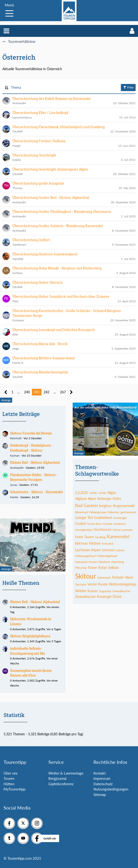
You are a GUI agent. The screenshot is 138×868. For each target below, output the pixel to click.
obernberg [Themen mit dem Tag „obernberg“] (118, 562)
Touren (9, 778)
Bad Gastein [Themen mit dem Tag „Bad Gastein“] (87, 505)
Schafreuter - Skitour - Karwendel (36, 492)
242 (46, 392)
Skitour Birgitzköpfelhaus (30, 636)
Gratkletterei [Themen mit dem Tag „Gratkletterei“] (103, 518)
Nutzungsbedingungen (111, 789)
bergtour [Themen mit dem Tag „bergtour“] (105, 506)
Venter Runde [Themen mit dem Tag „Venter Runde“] (97, 584)
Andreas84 (17, 468)
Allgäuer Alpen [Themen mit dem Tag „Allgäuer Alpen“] (86, 499)
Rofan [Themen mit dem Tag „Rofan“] (103, 568)
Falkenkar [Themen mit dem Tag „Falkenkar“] (113, 512)
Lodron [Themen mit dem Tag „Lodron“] (120, 550)
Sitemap (100, 795)
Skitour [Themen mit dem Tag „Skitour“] (86, 576)
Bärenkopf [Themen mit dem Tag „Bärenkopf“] (82, 512)
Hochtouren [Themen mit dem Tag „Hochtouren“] (103, 529)
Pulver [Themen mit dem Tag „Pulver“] (92, 568)
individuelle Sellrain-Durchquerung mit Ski (27, 651)
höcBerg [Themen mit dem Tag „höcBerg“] (100, 537)
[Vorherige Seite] (6, 392)
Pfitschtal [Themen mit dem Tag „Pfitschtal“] (81, 568)
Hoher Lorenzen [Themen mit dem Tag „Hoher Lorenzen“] (123, 530)
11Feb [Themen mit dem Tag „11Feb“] (102, 493)
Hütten (9, 784)
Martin (14, 497)
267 (63, 392)
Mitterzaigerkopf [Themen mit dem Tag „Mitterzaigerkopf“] (85, 556)
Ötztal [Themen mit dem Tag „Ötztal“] (117, 597)
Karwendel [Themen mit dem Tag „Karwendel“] (118, 536)
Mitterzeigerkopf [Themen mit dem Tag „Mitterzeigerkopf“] (107, 556)
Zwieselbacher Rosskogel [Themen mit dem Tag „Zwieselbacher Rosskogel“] (93, 597)
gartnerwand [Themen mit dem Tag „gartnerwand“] (128, 512)
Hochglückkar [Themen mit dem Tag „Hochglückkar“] (84, 530)
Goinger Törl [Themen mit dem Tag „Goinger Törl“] (84, 518)
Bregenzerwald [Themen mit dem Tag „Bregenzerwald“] (124, 506)
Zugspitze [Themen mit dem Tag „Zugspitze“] (105, 591)
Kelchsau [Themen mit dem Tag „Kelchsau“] (82, 543)
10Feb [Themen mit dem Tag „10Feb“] (93, 493)
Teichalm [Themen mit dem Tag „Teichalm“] (81, 584)
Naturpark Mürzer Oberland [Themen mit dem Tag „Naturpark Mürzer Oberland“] (92, 562)
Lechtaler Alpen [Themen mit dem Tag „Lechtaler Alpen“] (88, 550)
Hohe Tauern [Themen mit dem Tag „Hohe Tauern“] (84, 537)
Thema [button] (16, 87)
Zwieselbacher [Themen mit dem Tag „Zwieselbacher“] (121, 591)
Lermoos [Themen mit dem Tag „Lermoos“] (108, 550)
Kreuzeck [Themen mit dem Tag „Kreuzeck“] (108, 544)
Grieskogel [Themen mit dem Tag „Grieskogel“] (120, 518)
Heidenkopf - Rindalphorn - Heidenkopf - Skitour (31, 448)
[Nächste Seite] (71, 392)
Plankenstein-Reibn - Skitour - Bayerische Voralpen (34, 477)
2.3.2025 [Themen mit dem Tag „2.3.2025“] (82, 493)
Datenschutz (103, 784)
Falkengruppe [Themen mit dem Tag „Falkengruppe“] (98, 512)
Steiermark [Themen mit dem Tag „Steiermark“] (104, 578)
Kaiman (15, 456)
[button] (6, 31)
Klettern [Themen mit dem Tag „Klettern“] (95, 543)
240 (27, 392)
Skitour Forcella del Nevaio (31, 433)
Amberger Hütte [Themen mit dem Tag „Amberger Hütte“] (109, 499)
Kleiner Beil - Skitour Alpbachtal (35, 462)
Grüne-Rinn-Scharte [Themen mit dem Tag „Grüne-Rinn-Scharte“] (100, 524)
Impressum (102, 778)
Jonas (14, 485)
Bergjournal (57, 778)
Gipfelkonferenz (61, 784)
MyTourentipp (14, 789)
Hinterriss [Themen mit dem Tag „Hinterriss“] (120, 524)
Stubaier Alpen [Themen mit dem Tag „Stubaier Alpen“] (123, 577)
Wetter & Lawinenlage (66, 773)
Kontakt (100, 773)
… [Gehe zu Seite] (19, 392)
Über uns (11, 773)
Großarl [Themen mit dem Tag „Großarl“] (81, 524)
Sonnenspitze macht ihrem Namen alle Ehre (31, 673)
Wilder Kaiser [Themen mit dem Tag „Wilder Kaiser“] (87, 591)
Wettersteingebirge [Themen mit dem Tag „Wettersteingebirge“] (123, 584)
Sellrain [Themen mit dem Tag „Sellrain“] (113, 568)
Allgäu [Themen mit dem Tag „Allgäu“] (112, 493)
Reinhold (16, 438)
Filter (128, 87)
